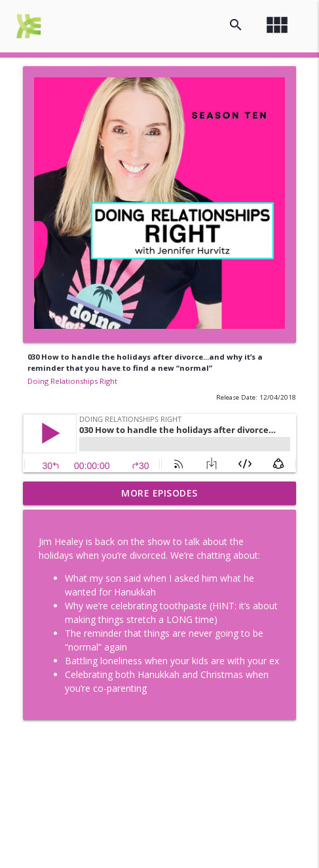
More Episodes (159, 493)
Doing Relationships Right (72, 381)
